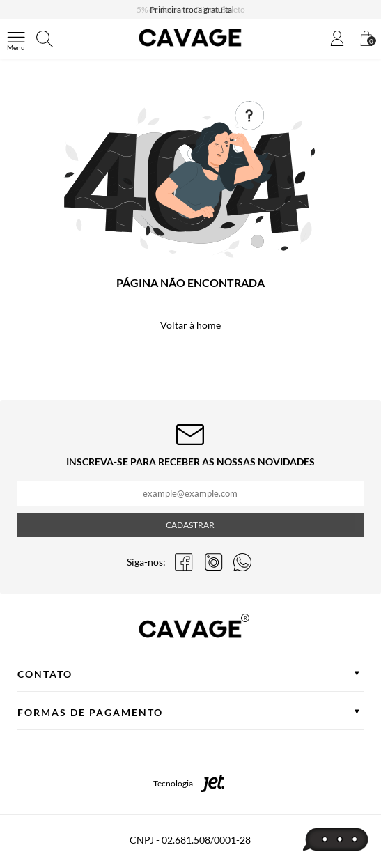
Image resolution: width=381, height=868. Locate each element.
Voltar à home (190, 325)
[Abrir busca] (45, 39)
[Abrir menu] (16, 39)
